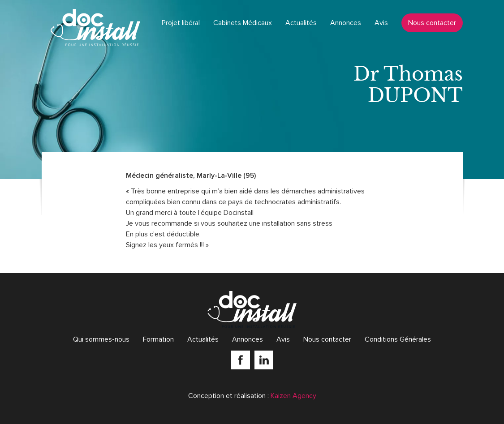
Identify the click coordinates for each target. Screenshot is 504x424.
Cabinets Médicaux (243, 23)
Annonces (346, 23)
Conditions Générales (398, 339)
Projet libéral (181, 23)
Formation (158, 339)
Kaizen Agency (293, 396)
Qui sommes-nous (101, 339)
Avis (381, 23)
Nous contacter (432, 23)
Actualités (301, 23)
